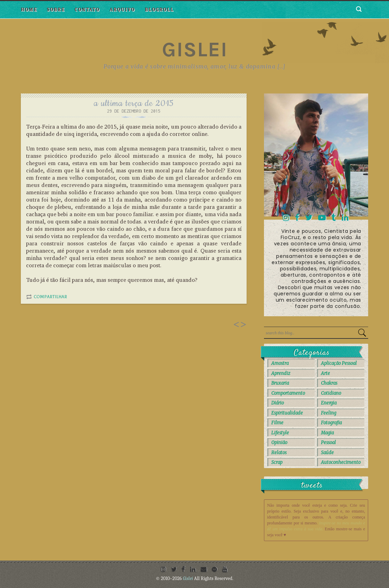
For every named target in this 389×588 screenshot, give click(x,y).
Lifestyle (280, 433)
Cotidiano (331, 393)
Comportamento (288, 393)
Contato (87, 10)
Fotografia (331, 423)
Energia (329, 403)
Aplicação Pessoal (339, 363)
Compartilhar (50, 297)
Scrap (277, 462)
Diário (278, 403)
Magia (327, 433)
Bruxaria (280, 383)
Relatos (279, 453)
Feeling (329, 413)
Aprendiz (281, 373)
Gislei (195, 49)
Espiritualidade (287, 413)
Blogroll (159, 10)
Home (29, 10)
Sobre (56, 10)
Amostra (280, 363)
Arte (325, 373)
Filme (277, 423)
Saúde (327, 453)
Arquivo (122, 10)
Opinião (279, 443)
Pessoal (328, 443)
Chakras (329, 383)
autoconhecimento (341, 462)
